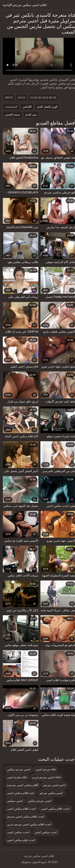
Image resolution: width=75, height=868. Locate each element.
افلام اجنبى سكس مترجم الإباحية (23, 5)
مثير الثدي (29, 114)
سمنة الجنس (11, 114)
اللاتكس (25, 107)
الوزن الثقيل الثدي (45, 107)
